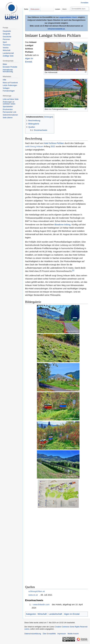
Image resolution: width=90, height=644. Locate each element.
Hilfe (4, 80)
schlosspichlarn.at (36, 591)
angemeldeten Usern (68, 17)
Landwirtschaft (55, 614)
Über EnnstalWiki (49, 634)
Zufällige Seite (8, 56)
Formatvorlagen (9, 91)
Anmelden (84, 3)
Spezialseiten (8, 107)
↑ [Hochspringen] (32, 605)
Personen (6, 39)
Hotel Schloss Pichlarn (54, 143)
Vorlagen (6, 88)
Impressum (62, 634)
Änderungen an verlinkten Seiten (9, 103)
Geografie (6, 34)
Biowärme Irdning (62, 225)
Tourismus (7, 45)
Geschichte (7, 37)
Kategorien (31, 614)
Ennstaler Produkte (10, 67)
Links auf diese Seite (11, 99)
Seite (26, 9)
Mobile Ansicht (73, 634)
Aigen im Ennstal (72, 614)
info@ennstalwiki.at (56, 29)
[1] (73, 271)
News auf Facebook (10, 83)
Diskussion (35, 9)
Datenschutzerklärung (33, 634)
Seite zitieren (8, 118)
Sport (5, 42)
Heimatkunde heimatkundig (8, 71)
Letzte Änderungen (10, 85)
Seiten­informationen (10, 115)
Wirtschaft (42, 614)
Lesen (58, 9)
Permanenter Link (9, 112)
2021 (53, 146)
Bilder (5, 64)
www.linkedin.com (41, 605)
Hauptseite (7, 31)
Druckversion (8, 109)
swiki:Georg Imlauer (34, 146)
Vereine (6, 48)
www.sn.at (33, 595)
